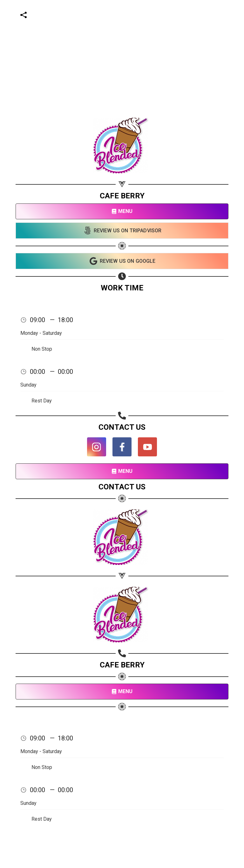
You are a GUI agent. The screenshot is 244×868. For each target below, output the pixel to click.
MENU (122, 211)
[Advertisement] (119, 44)
